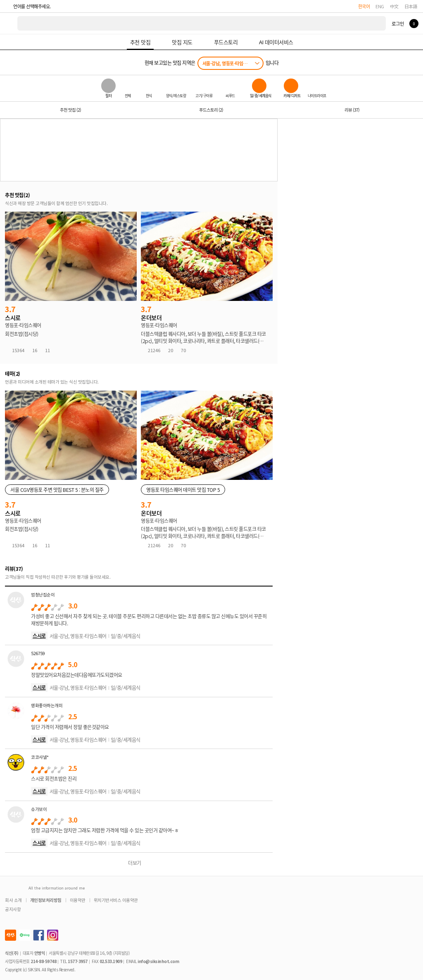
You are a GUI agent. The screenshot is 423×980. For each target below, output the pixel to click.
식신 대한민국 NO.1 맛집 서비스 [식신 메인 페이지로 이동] (9, 23)
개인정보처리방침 (46, 900)
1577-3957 (78, 961)
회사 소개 (13, 900)
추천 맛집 (70, 110)
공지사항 (13, 909)
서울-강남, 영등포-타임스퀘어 (229, 63)
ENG (380, 6)
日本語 (411, 6)
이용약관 (78, 900)
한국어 (364, 6)
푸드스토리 (211, 110)
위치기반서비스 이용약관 (116, 900)
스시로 (39, 635)
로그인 (398, 24)
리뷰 (352, 110)
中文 (394, 6)
